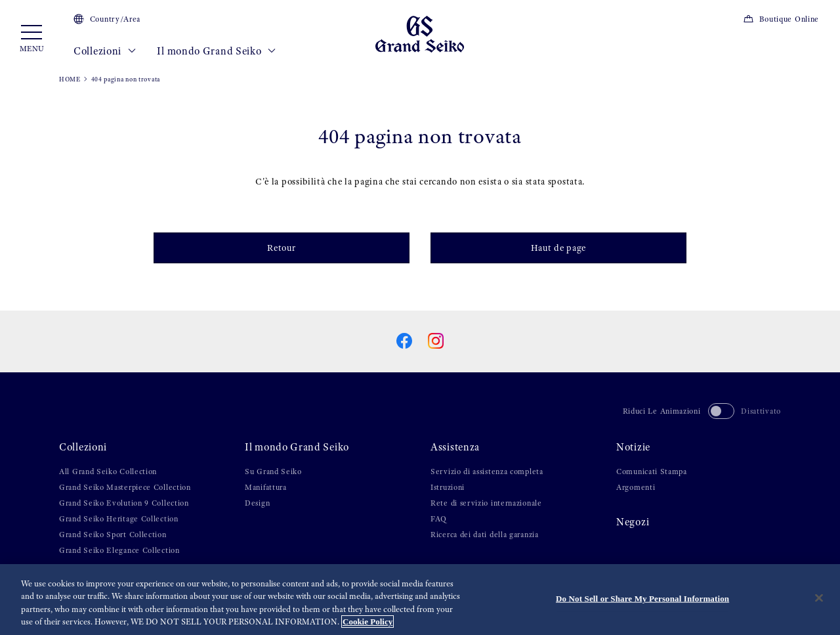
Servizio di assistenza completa (487, 471)
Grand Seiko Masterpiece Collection (125, 487)
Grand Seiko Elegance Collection (119, 550)
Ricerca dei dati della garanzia (485, 535)
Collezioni (105, 51)
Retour (281, 248)
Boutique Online (781, 19)
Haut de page (558, 248)
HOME (70, 79)
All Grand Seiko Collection (108, 471)
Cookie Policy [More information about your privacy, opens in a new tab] (367, 622)
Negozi (633, 522)
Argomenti (636, 487)
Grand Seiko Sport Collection (113, 535)
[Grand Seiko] (420, 33)
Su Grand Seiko (273, 471)
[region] (420, 600)
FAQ (439, 519)
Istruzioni (448, 487)
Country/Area (107, 19)
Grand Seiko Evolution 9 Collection (124, 503)
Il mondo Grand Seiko (216, 51)
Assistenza (455, 447)
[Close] (819, 598)
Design (257, 503)
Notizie (633, 447)
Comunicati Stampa (652, 471)
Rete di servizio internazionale (486, 503)
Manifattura (266, 487)
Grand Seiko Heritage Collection (119, 519)
